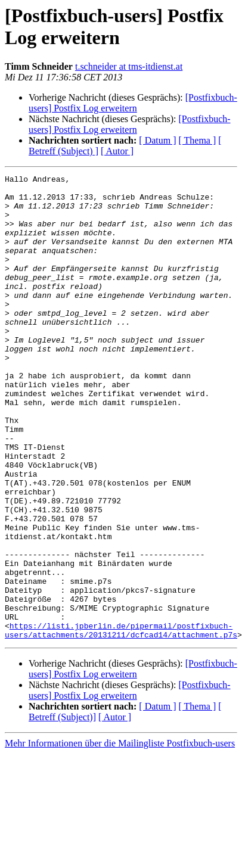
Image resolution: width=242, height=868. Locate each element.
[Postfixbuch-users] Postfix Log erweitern (133, 103)
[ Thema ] (198, 140)
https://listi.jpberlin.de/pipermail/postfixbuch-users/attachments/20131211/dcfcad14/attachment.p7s (121, 711)
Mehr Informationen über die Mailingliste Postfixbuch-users (120, 825)
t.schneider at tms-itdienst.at (129, 66)
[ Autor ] (117, 151)
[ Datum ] (157, 140)
